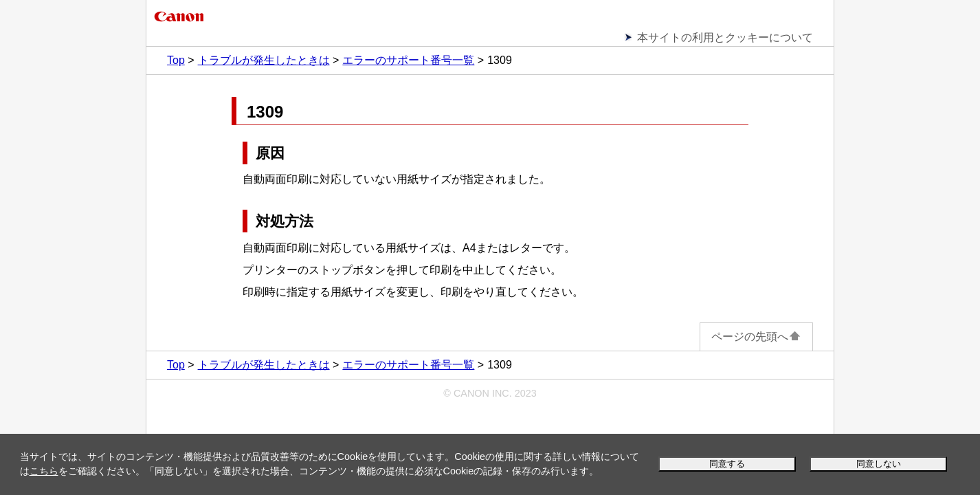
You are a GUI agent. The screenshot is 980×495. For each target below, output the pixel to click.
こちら (44, 471)
